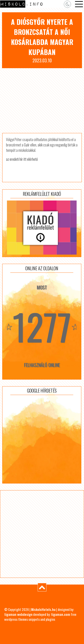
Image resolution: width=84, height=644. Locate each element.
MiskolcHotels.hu (43, 609)
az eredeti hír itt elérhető (22, 159)
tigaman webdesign (18, 614)
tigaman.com (61, 614)
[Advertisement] (42, 101)
